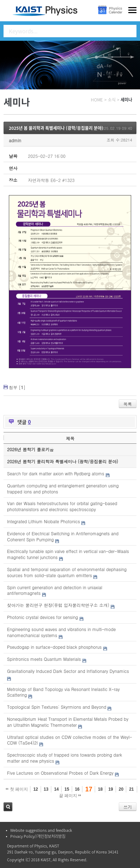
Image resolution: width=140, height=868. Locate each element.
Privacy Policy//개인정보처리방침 (38, 836)
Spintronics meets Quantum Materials (44, 659)
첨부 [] (17, 387)
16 (77, 789)
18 (100, 789)
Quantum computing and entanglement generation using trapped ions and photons (63, 488)
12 (36, 789)
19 (110, 789)
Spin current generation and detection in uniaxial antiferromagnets (55, 590)
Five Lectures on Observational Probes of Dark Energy (60, 773)
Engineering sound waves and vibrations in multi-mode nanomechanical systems (61, 632)
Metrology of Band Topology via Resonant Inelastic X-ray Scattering (63, 692)
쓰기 (128, 807)
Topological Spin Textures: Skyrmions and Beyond (57, 707)
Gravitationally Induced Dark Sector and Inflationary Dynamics (68, 671)
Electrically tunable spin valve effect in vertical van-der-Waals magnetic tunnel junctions (68, 554)
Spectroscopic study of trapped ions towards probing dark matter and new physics (65, 758)
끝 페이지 (70, 796)
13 (46, 789)
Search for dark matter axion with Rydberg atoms (56, 473)
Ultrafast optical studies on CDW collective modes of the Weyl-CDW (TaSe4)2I (70, 740)
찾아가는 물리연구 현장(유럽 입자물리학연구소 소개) (58, 605)
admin (15, 140)
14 (56, 789)
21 (131, 789)
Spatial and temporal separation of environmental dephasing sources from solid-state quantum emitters (67, 572)
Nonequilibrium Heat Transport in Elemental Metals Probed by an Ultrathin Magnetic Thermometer (68, 722)
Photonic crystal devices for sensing (43, 617)
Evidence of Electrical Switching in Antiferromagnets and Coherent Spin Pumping (63, 536)
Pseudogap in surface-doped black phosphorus (54, 647)
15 (67, 789)
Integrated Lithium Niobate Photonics (43, 521)
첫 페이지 (17, 789)
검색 (8, 807)
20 (121, 789)
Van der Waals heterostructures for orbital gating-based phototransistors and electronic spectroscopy (62, 506)
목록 (128, 404)
